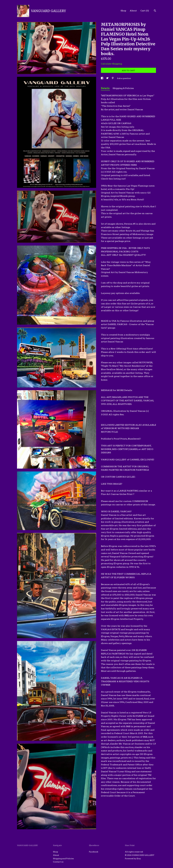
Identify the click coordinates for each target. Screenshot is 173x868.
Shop (123, 11)
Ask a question (124, 78)
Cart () (145, 11)
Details (105, 88)
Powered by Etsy (133, 859)
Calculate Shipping (112, 64)
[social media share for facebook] (102, 78)
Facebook (94, 852)
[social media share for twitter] (108, 78)
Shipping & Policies (123, 88)
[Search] (155, 11)
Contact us (58, 862)
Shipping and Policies (63, 859)
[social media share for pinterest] (113, 78)
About (133, 11)
